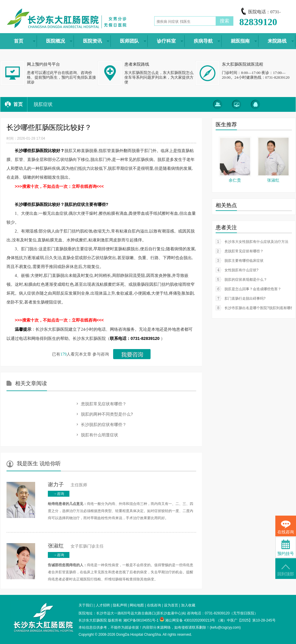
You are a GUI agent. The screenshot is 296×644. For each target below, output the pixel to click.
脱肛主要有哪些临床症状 (244, 261)
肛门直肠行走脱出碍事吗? (245, 298)
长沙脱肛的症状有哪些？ (104, 425)
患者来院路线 (137, 64)
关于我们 (86, 605)
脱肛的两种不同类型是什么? (107, 414)
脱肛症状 (43, 104)
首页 (18, 104)
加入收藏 (188, 605)
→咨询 (59, 494)
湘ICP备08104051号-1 (141, 620)
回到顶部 (286, 570)
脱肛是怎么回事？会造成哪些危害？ (253, 289)
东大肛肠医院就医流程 (243, 64)
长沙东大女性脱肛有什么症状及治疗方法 (256, 242)
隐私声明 (120, 605)
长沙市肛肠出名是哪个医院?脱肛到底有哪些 (259, 308)
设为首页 (171, 605)
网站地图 (137, 605)
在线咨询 (154, 605)
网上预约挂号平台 (43, 64)
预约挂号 (286, 548)
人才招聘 (103, 605)
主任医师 (68, 485)
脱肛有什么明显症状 (100, 435)
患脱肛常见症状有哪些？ (104, 404)
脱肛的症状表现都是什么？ (246, 280)
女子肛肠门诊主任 (76, 546)
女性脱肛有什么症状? (241, 270)
